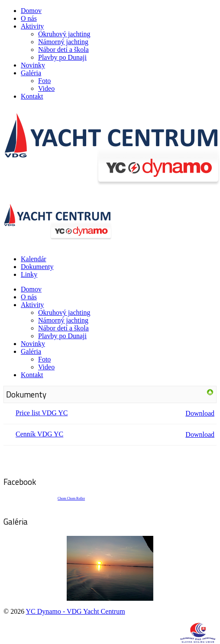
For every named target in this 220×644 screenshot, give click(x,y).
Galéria (31, 73)
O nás (29, 18)
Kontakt (32, 96)
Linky (29, 274)
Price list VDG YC (42, 413)
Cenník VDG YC (39, 434)
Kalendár (34, 259)
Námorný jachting (63, 42)
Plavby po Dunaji (62, 57)
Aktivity (32, 26)
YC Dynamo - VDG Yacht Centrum (76, 611)
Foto (44, 81)
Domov (31, 11)
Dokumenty (37, 267)
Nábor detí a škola (63, 50)
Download (200, 413)
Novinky (33, 65)
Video (46, 88)
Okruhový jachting (64, 34)
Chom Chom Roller (71, 498)
